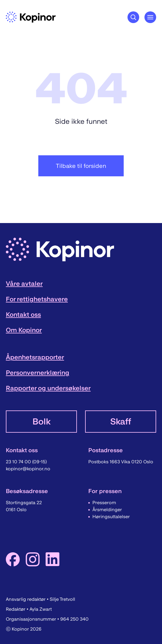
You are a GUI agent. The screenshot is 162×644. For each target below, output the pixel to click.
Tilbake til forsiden (81, 166)
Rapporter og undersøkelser (48, 388)
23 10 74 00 (19, 462)
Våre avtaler (24, 284)
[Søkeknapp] (133, 17)
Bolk (42, 422)
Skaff (121, 422)
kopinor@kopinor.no (28, 469)
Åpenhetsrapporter (35, 357)
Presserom (104, 503)
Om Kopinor (24, 330)
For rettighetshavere (37, 299)
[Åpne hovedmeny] (150, 17)
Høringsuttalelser (111, 517)
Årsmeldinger (107, 510)
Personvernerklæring (38, 373)
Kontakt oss (23, 315)
